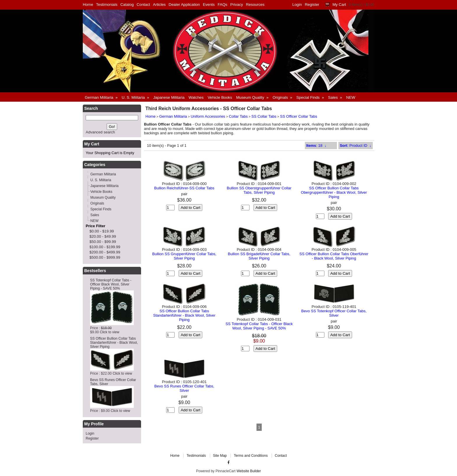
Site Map (220, 456)
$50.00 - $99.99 (103, 242)
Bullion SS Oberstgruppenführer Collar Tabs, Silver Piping (259, 190)
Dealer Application (184, 5)
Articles (159, 5)
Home (88, 5)
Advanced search (100, 132)
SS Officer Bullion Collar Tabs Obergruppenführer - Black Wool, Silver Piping (334, 192)
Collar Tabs (238, 116)
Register (312, 5)
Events (209, 5)
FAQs (223, 5)
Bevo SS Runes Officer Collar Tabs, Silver (184, 388)
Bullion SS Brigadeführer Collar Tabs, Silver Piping (259, 256)
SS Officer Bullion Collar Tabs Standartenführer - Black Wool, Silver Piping (114, 343)
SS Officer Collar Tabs (299, 116)
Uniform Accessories (208, 116)
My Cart (339, 5)
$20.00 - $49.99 (103, 236)
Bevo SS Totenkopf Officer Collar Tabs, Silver (334, 313)
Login (297, 5)
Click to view (109, 332)
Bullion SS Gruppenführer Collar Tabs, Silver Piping (184, 256)
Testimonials (107, 5)
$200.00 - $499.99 (105, 252)
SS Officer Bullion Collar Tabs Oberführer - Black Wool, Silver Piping (334, 256)
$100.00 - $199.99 (105, 247)
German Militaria (173, 116)
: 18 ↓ (316, 146)
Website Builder (249, 471)
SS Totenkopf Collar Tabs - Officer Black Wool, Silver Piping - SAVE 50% (111, 284)
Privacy (237, 5)
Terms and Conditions (251, 456)
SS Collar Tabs (264, 116)
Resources (255, 5)
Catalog (127, 5)
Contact (143, 5)
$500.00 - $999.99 (105, 257)
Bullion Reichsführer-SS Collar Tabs (184, 188)
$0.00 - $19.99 (102, 231)
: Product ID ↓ (356, 146)
